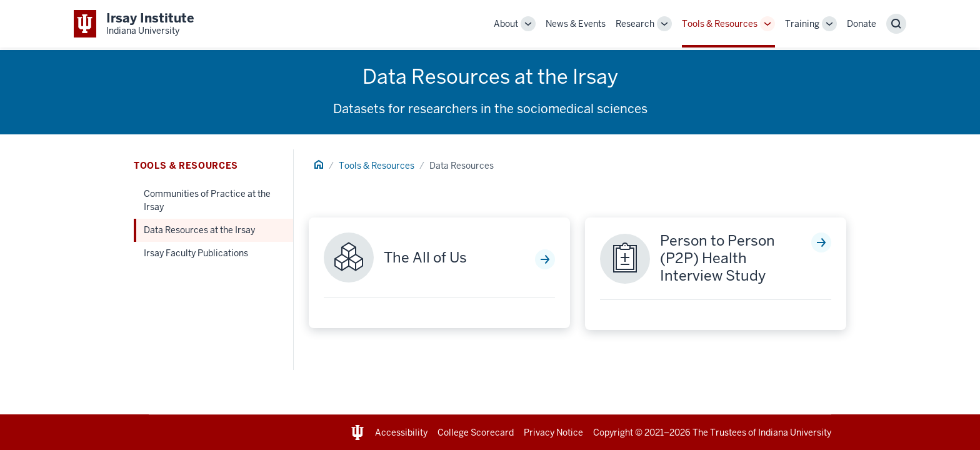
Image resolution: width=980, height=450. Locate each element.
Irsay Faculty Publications (196, 253)
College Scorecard (476, 432)
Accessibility (401, 432)
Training (802, 24)
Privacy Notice (553, 432)
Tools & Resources (720, 24)
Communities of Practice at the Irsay (207, 200)
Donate (862, 24)
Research (635, 24)
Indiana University (795, 432)
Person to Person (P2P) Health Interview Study (717, 258)
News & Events (576, 24)
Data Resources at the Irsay (199, 230)
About (506, 24)
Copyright (613, 432)
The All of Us (425, 258)
